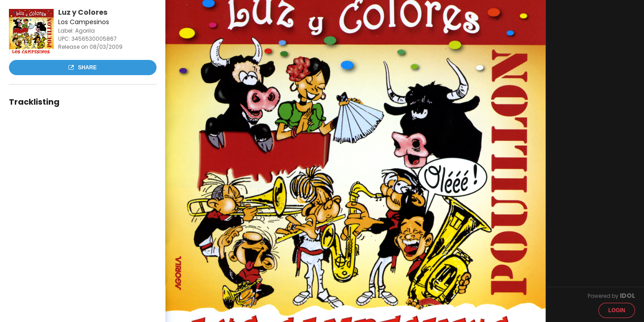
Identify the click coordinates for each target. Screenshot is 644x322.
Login (617, 310)
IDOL (627, 296)
